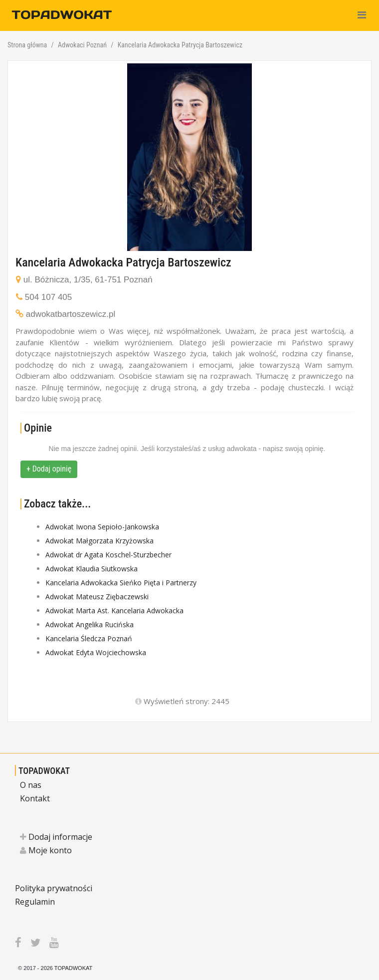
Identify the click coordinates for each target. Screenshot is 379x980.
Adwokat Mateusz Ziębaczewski (97, 597)
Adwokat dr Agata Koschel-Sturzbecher (108, 555)
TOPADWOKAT (44, 771)
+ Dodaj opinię (49, 469)
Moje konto (46, 850)
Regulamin (35, 902)
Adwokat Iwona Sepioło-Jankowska (102, 527)
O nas (31, 785)
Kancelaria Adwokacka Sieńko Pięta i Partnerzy (121, 583)
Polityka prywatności (54, 888)
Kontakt (35, 798)
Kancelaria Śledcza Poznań (89, 638)
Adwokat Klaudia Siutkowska (92, 569)
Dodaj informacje (56, 837)
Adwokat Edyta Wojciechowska (96, 652)
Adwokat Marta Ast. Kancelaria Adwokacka (114, 611)
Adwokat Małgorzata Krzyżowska (99, 541)
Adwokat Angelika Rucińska (90, 624)
